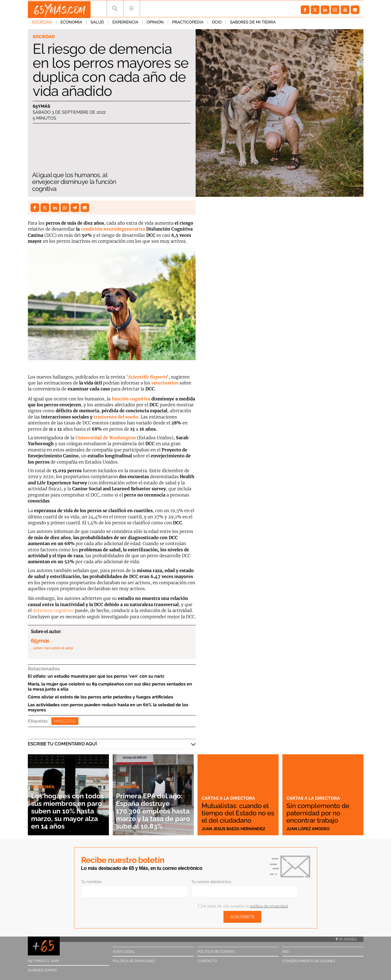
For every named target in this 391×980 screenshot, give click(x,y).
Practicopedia (188, 24)
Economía (71, 24)
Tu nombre (91, 882)
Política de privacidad (134, 961)
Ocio (217, 24)
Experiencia (125, 24)
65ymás (41, 107)
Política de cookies (216, 952)
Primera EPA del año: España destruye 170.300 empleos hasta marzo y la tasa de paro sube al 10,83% (152, 807)
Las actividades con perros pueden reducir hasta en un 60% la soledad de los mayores (108, 707)
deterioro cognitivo (53, 610)
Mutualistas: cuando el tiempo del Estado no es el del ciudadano (235, 810)
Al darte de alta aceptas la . (243, 906)
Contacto (207, 961)
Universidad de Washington (106, 438)
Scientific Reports (147, 377)
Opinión (155, 24)
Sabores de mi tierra (253, 24)
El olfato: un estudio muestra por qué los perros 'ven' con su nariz (96, 676)
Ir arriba (346, 939)
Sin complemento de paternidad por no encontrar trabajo (321, 813)
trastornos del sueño (116, 417)
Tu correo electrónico (211, 882)
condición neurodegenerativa (113, 229)
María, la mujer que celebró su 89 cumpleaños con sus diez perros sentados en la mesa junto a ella (110, 687)
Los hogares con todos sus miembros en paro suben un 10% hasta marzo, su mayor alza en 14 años (68, 807)
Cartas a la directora (229, 792)
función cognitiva (130, 399)
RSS (286, 952)
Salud (97, 24)
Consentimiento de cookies (309, 961)
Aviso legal (124, 952)
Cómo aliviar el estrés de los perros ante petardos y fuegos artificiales (101, 697)
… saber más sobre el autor (52, 648)
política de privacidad (269, 906)
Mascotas (65, 721)
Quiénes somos (42, 970)
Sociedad (42, 24)
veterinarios (165, 383)
